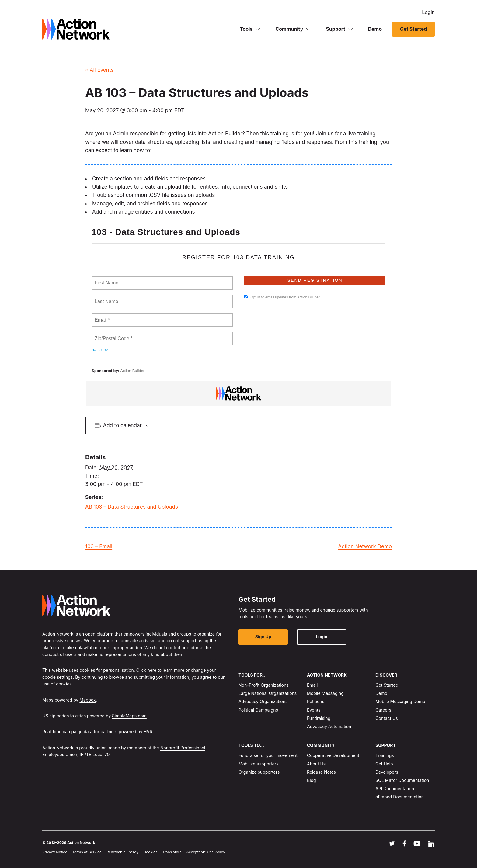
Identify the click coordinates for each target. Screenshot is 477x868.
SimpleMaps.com (129, 716)
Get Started (413, 29)
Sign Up (263, 637)
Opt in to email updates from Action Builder (282, 297)
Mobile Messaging (325, 693)
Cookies (150, 852)
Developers (387, 772)
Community (289, 29)
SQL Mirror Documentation (402, 780)
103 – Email (99, 546)
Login (428, 12)
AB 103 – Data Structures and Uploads (132, 507)
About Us (316, 764)
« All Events (99, 70)
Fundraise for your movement (268, 755)
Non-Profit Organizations (264, 685)
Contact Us (387, 718)
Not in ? (100, 350)
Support (335, 29)
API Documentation (395, 788)
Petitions (316, 701)
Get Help (384, 764)
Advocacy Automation (329, 726)
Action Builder (132, 371)
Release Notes (321, 772)
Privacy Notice (55, 852)
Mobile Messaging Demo (400, 701)
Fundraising (319, 718)
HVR (148, 732)
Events (314, 710)
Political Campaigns (258, 710)
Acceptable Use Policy (206, 852)
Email (312, 685)
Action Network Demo (365, 546)
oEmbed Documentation (400, 797)
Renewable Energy (122, 852)
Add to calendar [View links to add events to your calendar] (122, 425)
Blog (312, 780)
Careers (383, 710)
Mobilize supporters (258, 764)
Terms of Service (87, 852)
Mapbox (87, 700)
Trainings (385, 755)
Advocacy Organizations (263, 701)
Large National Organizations (268, 693)
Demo (375, 29)
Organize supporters (259, 772)
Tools (246, 29)
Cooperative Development (333, 755)
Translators (172, 852)
